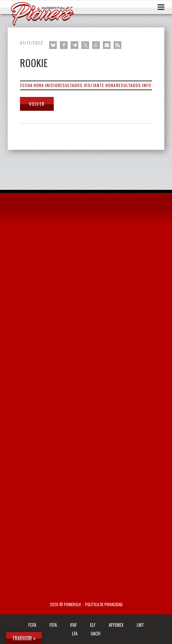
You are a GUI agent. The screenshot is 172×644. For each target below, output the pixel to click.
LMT (140, 625)
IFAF (73, 625)
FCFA (32, 625)
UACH (96, 633)
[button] (53, 45)
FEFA (53, 625)
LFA (75, 633)
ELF (93, 625)
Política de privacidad (104, 604)
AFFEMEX (116, 625)
